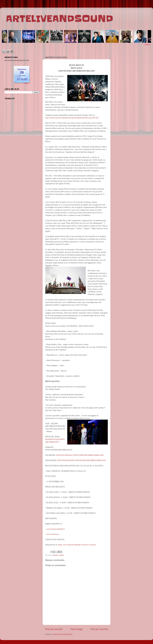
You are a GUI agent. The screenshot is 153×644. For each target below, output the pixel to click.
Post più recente (54, 629)
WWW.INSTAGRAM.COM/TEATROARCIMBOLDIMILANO (82, 460)
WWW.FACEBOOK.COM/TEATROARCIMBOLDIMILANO (80, 455)
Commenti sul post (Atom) (63, 634)
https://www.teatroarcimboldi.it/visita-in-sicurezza (77, 545)
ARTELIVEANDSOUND (59, 19)
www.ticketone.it (53, 534)
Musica (56, 555)
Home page (76, 629)
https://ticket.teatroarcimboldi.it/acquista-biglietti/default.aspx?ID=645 (72, 118)
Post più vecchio (99, 629)
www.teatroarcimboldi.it (56, 529)
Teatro (62, 555)
